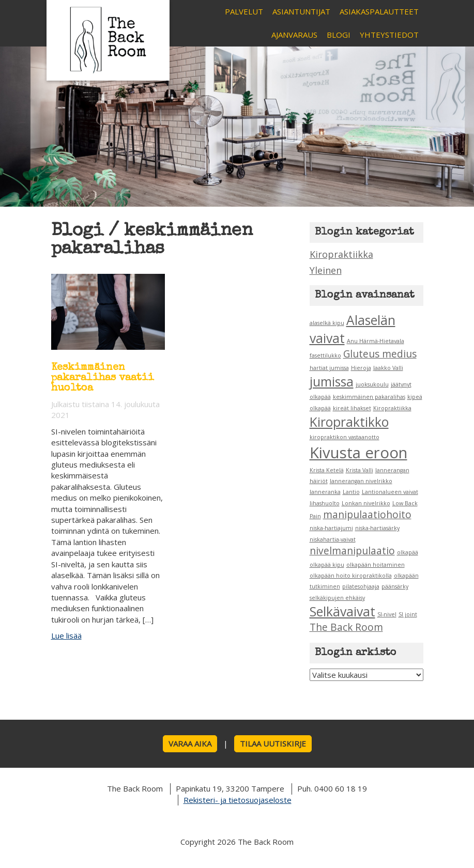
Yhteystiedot (389, 35)
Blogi (339, 35)
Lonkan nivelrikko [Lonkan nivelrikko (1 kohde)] (366, 503)
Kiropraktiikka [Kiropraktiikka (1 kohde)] (392, 408)
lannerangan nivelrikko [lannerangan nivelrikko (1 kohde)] (361, 481)
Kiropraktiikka (341, 254)
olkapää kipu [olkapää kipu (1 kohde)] (327, 565)
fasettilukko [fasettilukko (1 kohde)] (325, 355)
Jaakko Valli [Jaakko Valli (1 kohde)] (388, 368)
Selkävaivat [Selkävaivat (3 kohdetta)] (342, 611)
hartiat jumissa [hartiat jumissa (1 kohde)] (329, 368)
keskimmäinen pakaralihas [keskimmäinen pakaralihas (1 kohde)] (369, 397)
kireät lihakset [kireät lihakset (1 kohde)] (352, 408)
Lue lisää (66, 636)
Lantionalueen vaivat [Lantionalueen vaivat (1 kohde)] (390, 492)
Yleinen (326, 270)
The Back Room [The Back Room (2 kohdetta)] (346, 627)
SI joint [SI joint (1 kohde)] (408, 614)
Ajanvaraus (294, 35)
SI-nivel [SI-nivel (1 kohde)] (387, 614)
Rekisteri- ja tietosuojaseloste (238, 800)
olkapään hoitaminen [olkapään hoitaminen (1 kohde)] (376, 565)
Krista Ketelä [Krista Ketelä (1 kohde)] (327, 470)
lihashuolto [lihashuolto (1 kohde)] (325, 503)
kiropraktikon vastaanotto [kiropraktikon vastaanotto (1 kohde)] (345, 437)
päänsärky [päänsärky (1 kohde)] (395, 586)
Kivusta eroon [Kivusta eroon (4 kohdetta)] (358, 453)
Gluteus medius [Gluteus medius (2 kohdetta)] (380, 354)
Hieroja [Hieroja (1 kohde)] (361, 368)
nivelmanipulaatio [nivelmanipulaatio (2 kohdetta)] (352, 551)
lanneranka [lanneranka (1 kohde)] (325, 492)
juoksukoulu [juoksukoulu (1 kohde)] (372, 384)
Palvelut (244, 11)
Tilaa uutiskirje (273, 743)
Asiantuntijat (301, 11)
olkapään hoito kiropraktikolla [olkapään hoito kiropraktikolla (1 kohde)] (351, 576)
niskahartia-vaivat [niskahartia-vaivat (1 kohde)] (333, 539)
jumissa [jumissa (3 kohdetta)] (332, 382)
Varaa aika (190, 743)
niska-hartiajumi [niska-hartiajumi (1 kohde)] (331, 528)
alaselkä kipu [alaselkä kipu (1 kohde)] (327, 323)
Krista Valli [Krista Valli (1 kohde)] (360, 470)
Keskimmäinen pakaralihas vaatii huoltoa (103, 378)
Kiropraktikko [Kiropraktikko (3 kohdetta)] (349, 422)
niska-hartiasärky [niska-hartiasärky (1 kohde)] (377, 528)
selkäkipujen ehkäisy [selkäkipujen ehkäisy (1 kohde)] (337, 598)
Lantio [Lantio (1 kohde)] (351, 492)
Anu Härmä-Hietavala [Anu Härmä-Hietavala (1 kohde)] (376, 341)
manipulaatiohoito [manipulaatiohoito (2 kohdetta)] (367, 515)
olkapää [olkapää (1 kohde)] (408, 552)
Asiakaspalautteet (379, 11)
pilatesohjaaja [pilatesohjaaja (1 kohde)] (361, 586)
